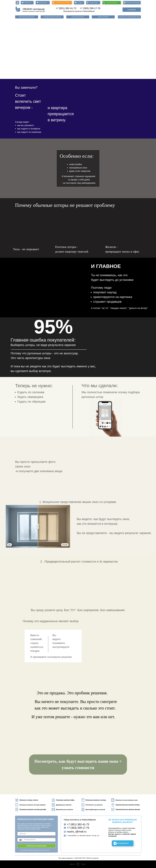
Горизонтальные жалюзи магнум (128, 810)
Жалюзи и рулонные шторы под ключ (34, 11)
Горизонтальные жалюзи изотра (128, 805)
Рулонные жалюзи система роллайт (33, 810)
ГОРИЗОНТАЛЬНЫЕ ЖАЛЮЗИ (52, 17)
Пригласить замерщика (133, 3)
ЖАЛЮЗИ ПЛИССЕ (103, 17)
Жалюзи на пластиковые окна (127, 800)
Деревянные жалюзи (64, 805)
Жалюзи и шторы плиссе (29, 800)
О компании (132, 10)
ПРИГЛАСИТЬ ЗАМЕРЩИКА (36, 846)
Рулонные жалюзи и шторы (96, 800)
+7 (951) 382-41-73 (66, 8)
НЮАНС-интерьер (34, 9)
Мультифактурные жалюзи (95, 810)
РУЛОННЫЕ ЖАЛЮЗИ (78, 17)
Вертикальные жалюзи (64, 810)
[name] (36, 834)
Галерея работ (43, 3)
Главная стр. (28, 3)
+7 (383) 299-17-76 (90, 8)
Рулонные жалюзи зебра (65, 800)
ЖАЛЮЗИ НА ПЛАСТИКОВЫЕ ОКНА (129, 17)
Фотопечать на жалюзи (94, 805)
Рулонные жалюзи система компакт (33, 805)
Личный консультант (112, 3)
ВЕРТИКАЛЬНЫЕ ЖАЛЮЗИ (27, 17)
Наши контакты (94, 3)
